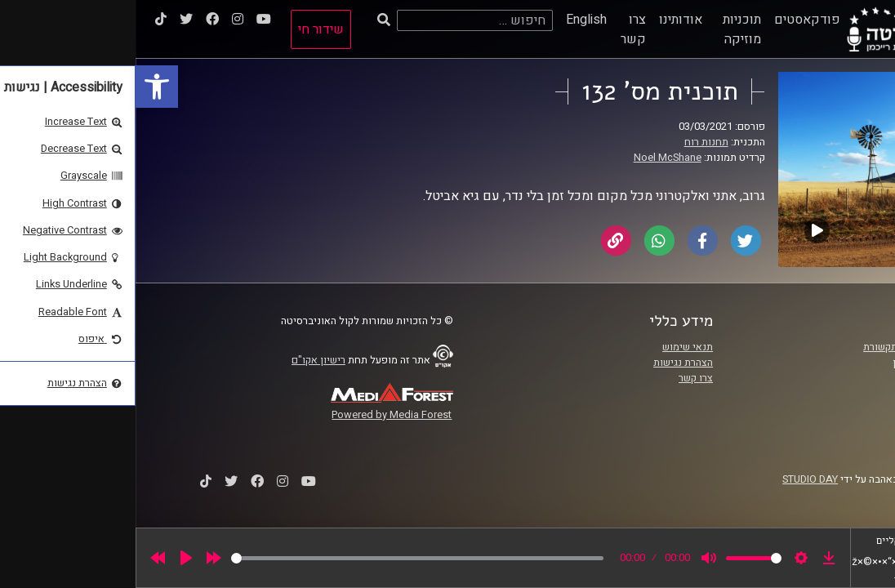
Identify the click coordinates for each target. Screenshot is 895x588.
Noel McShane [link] (532, 158)
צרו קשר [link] (498, 29)
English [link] (451, 20)
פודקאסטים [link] (672, 20)
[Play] (51, 558)
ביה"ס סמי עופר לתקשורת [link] (782, 347)
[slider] (282, 558)
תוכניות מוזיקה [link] (606, 29)
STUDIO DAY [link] (675, 479)
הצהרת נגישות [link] (548, 363)
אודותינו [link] (545, 20)
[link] (21, 87)
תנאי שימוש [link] (552, 347)
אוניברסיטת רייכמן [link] (797, 363)
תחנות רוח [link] (571, 142)
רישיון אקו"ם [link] (183, 360)
